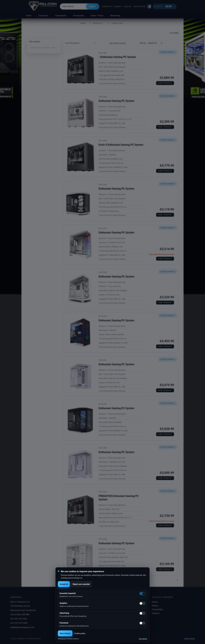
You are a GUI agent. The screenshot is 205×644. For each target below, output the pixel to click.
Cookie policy (80, 633)
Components (61, 16)
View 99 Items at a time (117, 43)
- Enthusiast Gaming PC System (117, 57)
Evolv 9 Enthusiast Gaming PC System (121, 145)
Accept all (64, 584)
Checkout (156, 613)
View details (143, 639)
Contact (107, 6)
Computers (43, 16)
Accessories (79, 16)
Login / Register (135, 6)
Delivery (155, 606)
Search (92, 6)
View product (165, 83)
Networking (115, 16)
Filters (174, 33)
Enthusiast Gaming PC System (117, 101)
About (118, 6)
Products (98, 23)
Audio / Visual (97, 16)
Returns (155, 602)
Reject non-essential (81, 584)
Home (29, 16)
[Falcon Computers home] (43, 6)
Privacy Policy (157, 609)
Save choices (65, 633)
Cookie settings (189, 639)
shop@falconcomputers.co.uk (22, 627)
